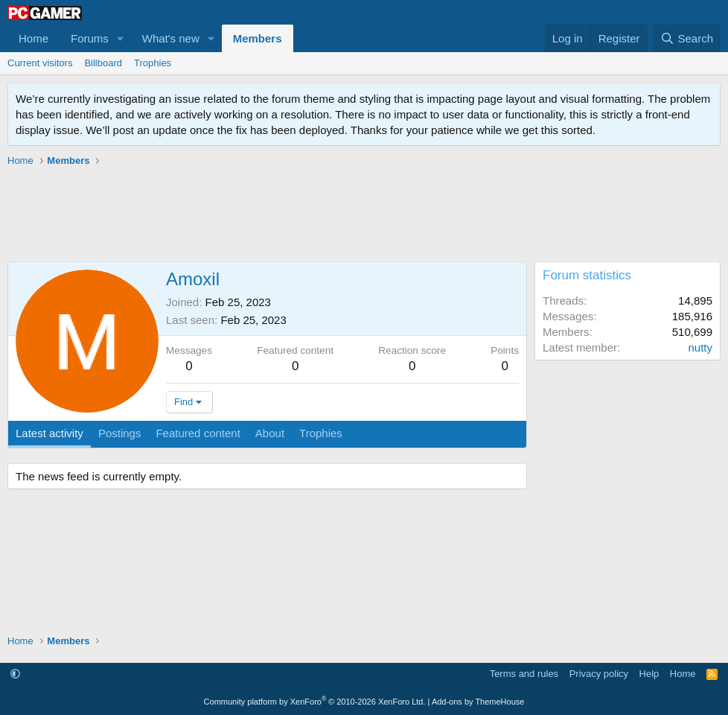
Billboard (103, 63)
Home (33, 38)
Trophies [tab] (321, 433)
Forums (90, 38)
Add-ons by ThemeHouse (478, 702)
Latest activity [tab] (50, 433)
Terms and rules (524, 674)
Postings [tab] (120, 433)
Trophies (153, 63)
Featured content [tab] (198, 433)
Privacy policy (599, 674)
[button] (121, 38)
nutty (700, 347)
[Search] (687, 38)
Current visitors (40, 63)
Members (258, 38)
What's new (171, 38)
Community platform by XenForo (315, 702)
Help (649, 674)
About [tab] (270, 433)
